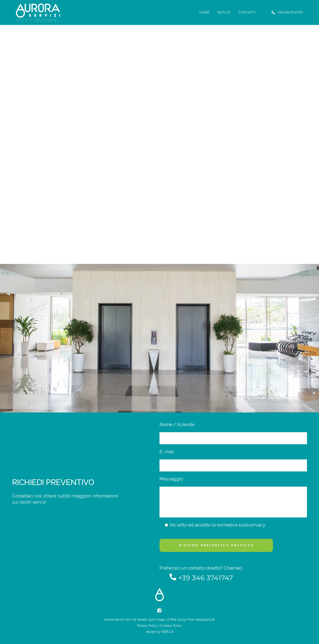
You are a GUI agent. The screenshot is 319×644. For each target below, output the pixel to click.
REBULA (167, 632)
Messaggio (233, 497)
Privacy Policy (147, 626)
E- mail (233, 460)
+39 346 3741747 (287, 12)
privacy (258, 525)
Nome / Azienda (233, 433)
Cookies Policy (171, 626)
